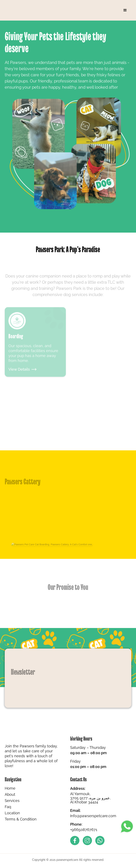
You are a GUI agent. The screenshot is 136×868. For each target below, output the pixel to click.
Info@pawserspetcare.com (93, 816)
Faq (8, 807)
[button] (125, 10)
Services (12, 801)
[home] (20, 10)
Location (12, 813)
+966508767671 (84, 830)
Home (10, 788)
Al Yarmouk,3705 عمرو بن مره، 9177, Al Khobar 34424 (90, 798)
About (10, 795)
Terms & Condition (21, 819)
